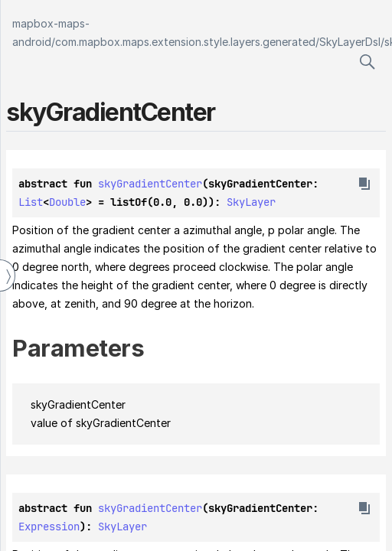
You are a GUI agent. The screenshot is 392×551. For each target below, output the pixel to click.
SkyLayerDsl (350, 42)
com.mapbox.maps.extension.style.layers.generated (185, 42)
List (31, 202)
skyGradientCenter (150, 184)
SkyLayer (251, 202)
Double (67, 202)
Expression (49, 527)
